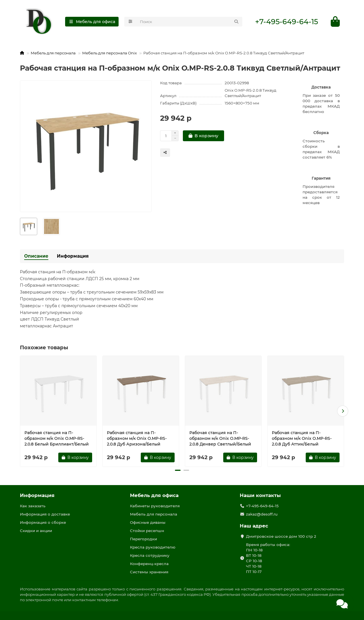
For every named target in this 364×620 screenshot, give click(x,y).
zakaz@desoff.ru (262, 514)
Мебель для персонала (53, 53)
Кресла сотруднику (150, 555)
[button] (343, 411)
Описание (36, 256)
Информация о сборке (43, 522)
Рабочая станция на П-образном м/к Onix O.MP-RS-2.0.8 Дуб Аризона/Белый (137, 438)
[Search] (190, 22)
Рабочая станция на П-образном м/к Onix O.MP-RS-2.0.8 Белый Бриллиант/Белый (57, 438)
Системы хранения (149, 572)
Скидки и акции (36, 531)
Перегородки (143, 539)
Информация (73, 256)
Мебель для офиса (154, 495)
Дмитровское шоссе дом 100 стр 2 (281, 536)
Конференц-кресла (149, 564)
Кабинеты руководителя (155, 506)
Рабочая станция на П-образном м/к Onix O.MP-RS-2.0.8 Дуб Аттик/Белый (302, 438)
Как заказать (33, 506)
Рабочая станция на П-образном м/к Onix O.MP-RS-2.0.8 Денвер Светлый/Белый (220, 438)
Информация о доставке (45, 514)
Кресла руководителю (153, 547)
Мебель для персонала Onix (109, 53)
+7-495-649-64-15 (287, 22)
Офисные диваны (148, 522)
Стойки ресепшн (147, 531)
